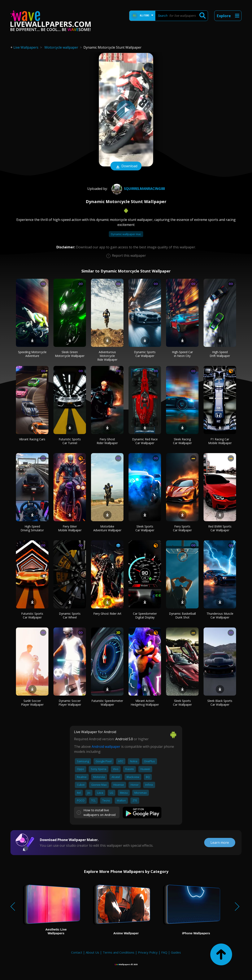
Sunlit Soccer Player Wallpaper (32, 703)
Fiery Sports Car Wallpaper (182, 528)
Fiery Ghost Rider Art (107, 614)
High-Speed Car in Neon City (182, 354)
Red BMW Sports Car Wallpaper (220, 528)
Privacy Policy (148, 952)
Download (126, 166)
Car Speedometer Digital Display (145, 615)
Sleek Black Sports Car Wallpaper (220, 703)
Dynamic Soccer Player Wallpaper (70, 703)
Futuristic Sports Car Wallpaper (32, 615)
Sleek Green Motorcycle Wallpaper (70, 354)
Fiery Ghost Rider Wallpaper (107, 441)
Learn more (220, 843)
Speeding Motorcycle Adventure (32, 354)
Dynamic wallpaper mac (126, 234)
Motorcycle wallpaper (61, 47)
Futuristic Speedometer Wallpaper (107, 703)
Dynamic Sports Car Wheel (70, 615)
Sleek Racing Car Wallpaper (182, 441)
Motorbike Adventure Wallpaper (107, 528)
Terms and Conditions (119, 952)
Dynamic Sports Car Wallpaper (145, 354)
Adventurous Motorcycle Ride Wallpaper (107, 356)
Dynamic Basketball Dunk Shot (182, 615)
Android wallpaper (106, 747)
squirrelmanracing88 (138, 189)
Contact (77, 952)
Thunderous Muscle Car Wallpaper (220, 615)
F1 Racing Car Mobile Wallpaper (220, 441)
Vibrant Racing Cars (32, 439)
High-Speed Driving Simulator (32, 528)
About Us (92, 952)
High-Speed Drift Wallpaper (220, 354)
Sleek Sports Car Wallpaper (145, 528)
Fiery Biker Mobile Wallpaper (70, 528)
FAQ (164, 952)
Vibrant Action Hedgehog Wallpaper (145, 703)
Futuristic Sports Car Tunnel (70, 441)
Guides (176, 952)
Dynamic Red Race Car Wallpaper (145, 441)
